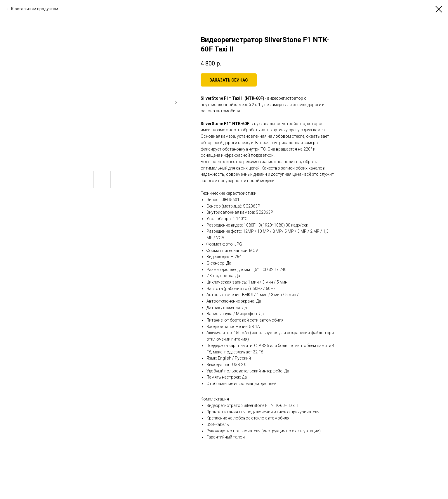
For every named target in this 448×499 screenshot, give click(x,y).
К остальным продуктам (35, 9)
